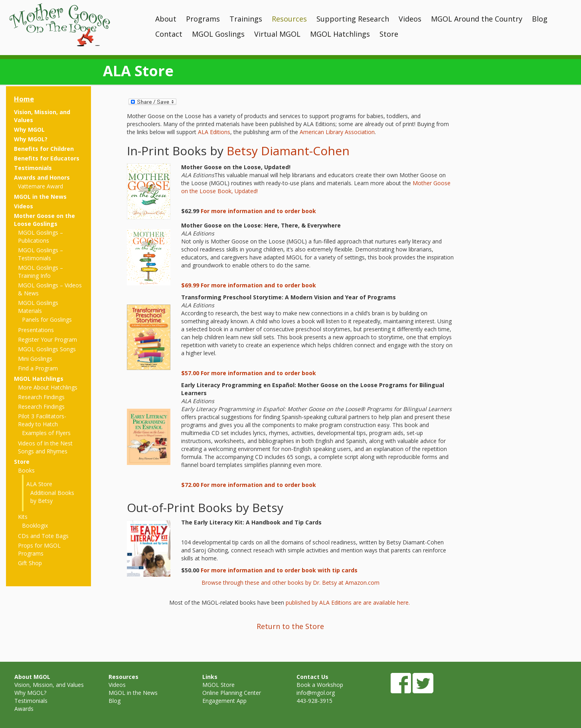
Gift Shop (30, 563)
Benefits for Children (44, 149)
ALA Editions (214, 132)
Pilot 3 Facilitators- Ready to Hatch (42, 420)
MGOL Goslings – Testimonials (41, 254)
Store (389, 34)
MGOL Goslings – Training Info (41, 272)
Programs (203, 19)
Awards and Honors (42, 177)
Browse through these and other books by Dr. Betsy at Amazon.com (290, 583)
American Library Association (337, 132)
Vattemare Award (41, 186)
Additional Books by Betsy (52, 497)
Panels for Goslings (47, 319)
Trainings (246, 19)
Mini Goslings (35, 359)
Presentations (36, 330)
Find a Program (38, 368)
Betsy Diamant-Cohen (288, 151)
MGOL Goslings (218, 34)
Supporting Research (353, 19)
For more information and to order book (258, 211)
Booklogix (35, 525)
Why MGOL (29, 130)
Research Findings (41, 397)
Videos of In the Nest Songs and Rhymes (45, 447)
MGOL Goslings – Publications (41, 236)
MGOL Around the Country (477, 19)
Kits (23, 517)
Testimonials (33, 168)
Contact (169, 34)
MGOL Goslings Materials (38, 307)
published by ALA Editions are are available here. (349, 602)
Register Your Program (47, 339)
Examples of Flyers (46, 433)
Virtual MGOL (277, 34)
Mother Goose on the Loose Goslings (44, 220)
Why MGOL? (31, 139)
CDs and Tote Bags (43, 536)
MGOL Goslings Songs (47, 349)
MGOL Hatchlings (340, 34)
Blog (540, 19)
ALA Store (39, 484)
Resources (289, 19)
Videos (410, 19)
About (166, 19)
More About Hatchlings (48, 387)
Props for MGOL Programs (39, 549)
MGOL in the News (40, 197)
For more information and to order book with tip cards (279, 570)
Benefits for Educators (47, 158)
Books (26, 470)
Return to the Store (290, 626)
